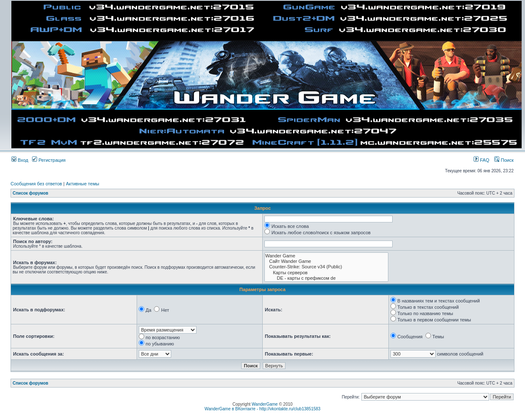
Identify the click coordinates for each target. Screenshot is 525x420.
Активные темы (82, 184)
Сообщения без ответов (36, 184)
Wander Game (326, 256)
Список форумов (31, 193)
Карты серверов (326, 273)
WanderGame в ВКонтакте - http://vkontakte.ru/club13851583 (262, 409)
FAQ (481, 160)
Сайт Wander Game (326, 261)
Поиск (504, 160)
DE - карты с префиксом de (326, 278)
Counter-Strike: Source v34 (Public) (326, 267)
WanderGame (265, 404)
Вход (20, 160)
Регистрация (49, 160)
